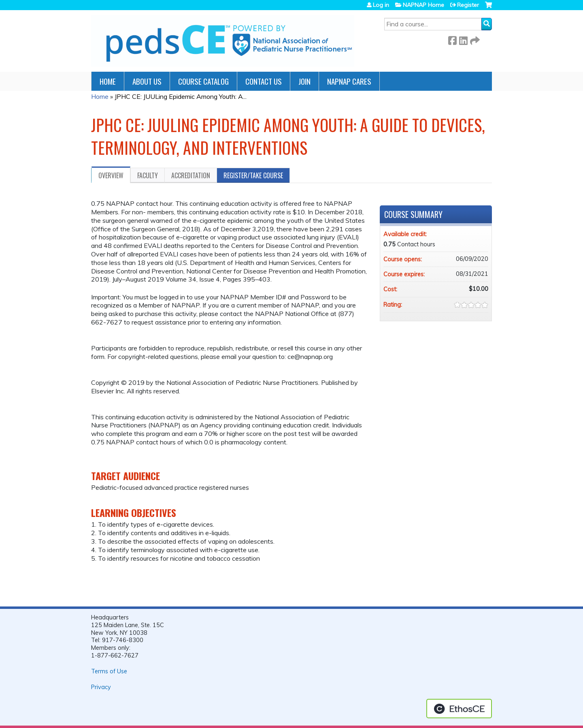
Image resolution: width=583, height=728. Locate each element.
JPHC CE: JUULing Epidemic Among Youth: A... (181, 96)
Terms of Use (109, 671)
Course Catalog (203, 81)
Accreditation (191, 175)
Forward (474, 39)
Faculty (148, 175)
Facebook (452, 39)
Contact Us (264, 81)
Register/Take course (253, 175)
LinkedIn (463, 39)
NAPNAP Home (423, 5)
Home (108, 81)
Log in (381, 5)
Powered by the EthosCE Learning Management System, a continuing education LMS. (459, 709)
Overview (111, 175)
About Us (147, 81)
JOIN (304, 81)
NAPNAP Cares (349, 81)
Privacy (101, 687)
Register (468, 5)
